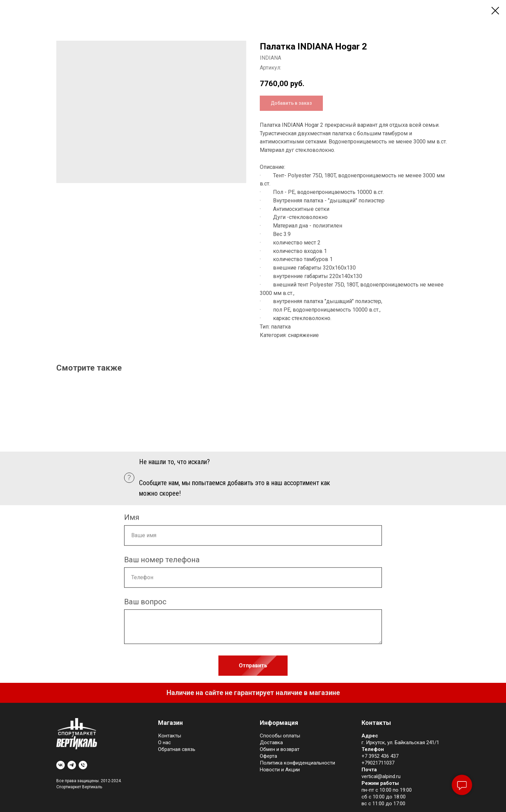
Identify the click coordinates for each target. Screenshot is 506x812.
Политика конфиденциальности (297, 763)
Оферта (268, 756)
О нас (164, 742)
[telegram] (72, 765)
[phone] (83, 765)
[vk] (61, 765)
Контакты (170, 736)
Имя (132, 520)
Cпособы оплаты (280, 736)
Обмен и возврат (280, 749)
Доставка (271, 742)
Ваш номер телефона (162, 562)
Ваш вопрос (145, 604)
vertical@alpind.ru (381, 776)
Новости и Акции (280, 770)
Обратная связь (177, 749)
